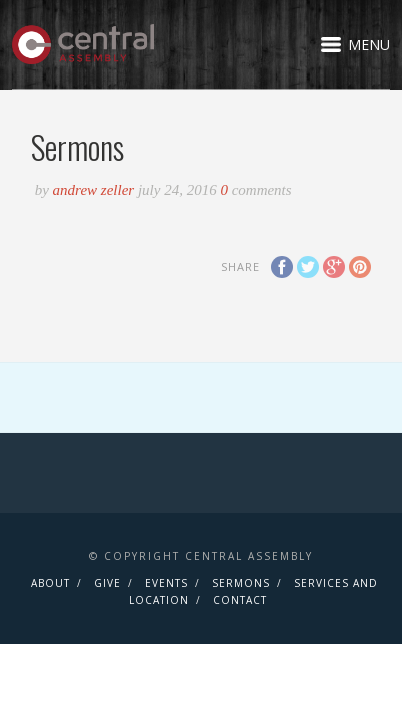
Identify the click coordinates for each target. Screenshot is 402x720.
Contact (240, 600)
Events (166, 583)
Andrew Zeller (95, 190)
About (50, 583)
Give (107, 583)
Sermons (241, 583)
